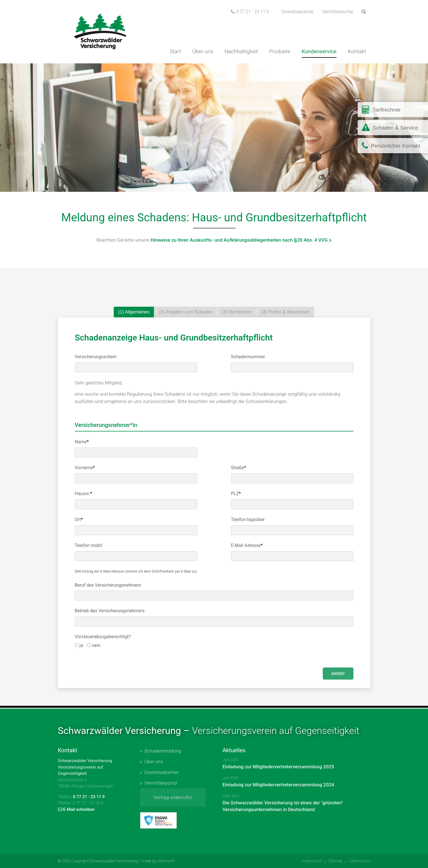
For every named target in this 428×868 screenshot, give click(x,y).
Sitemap (335, 861)
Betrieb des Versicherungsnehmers (110, 611)
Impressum (312, 861)
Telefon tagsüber (248, 519)
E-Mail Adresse (247, 545)
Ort (79, 519)
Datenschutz (359, 861)
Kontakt (357, 51)
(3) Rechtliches (237, 312)
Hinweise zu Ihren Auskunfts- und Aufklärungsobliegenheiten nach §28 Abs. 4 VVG (239, 240)
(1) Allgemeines (134, 312)
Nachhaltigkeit (241, 51)
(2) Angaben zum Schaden (186, 312)
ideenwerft (166, 861)
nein (94, 645)
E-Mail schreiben (76, 809)
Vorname (85, 468)
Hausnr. (84, 494)
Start (175, 51)
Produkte (280, 51)
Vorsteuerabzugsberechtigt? (103, 637)
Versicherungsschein (96, 357)
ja (79, 645)
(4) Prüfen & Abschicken (286, 312)
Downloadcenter (298, 12)
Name (82, 442)
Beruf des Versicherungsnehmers (108, 585)
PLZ (236, 494)
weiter (338, 673)
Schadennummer (248, 357)
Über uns (203, 51)
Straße (238, 468)
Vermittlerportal (338, 12)
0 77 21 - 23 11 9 (250, 12)
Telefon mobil (88, 545)
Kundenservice (319, 51)
